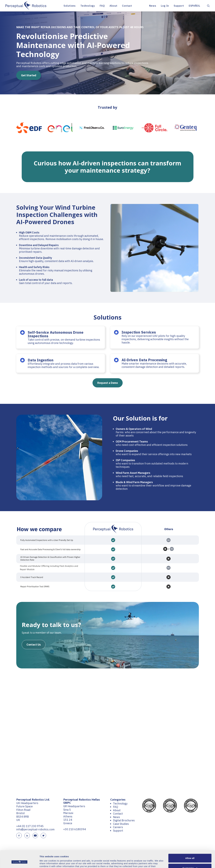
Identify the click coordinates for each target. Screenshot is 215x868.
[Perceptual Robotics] (26, 6)
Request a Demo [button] (108, 383)
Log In (165, 6)
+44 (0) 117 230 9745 (30, 826)
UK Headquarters (27, 803)
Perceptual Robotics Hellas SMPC (82, 801)
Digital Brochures (124, 820)
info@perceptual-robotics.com (35, 829)
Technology (88, 6)
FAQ (102, 6)
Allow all (190, 843)
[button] (208, 6)
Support (179, 6)
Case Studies (121, 824)
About (113, 6)
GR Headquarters (74, 806)
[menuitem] (70, 6)
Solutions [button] (70, 6)
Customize (190, 853)
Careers (118, 827)
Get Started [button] (29, 75)
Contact (127, 6)
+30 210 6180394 (75, 829)
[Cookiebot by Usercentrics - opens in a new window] (20, 862)
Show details (46, 862)
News (153, 6)
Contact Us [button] (34, 645)
